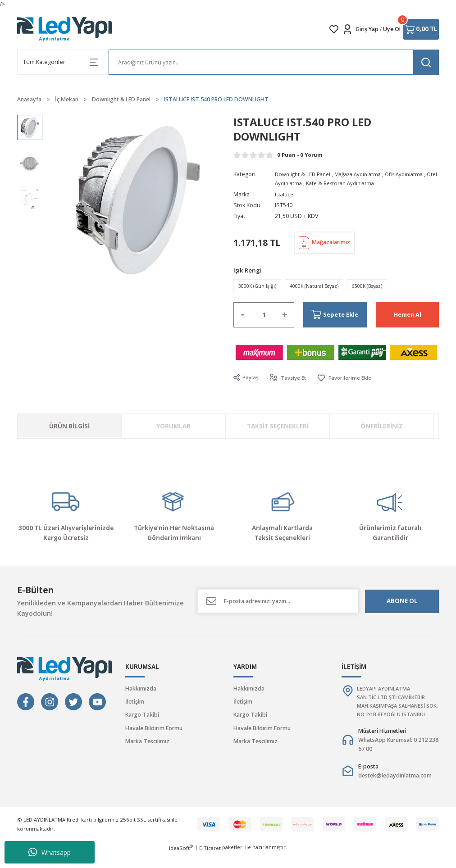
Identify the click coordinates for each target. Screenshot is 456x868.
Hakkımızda (141, 691)
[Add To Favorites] (347, 380)
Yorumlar (173, 428)
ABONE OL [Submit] (402, 604)
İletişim (135, 704)
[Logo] (65, 29)
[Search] (274, 62)
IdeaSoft (181, 862)
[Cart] (421, 29)
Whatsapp (50, 852)
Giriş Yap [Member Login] (367, 29)
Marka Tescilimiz (147, 743)
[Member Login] (347, 29)
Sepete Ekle (328, 317)
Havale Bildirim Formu (154, 730)
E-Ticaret (210, 862)
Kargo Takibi (142, 717)
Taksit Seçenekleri (278, 428)
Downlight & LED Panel (304, 174)
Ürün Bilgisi (69, 428)
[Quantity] (264, 318)
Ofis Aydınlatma (413, 174)
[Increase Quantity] (285, 318)
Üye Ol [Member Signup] (392, 29)
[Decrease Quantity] (243, 318)
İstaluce (285, 194)
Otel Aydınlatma (296, 183)
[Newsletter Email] (278, 604)
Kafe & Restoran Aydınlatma (357, 183)
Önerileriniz (382, 428)
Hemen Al (407, 317)
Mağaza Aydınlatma (363, 174)
